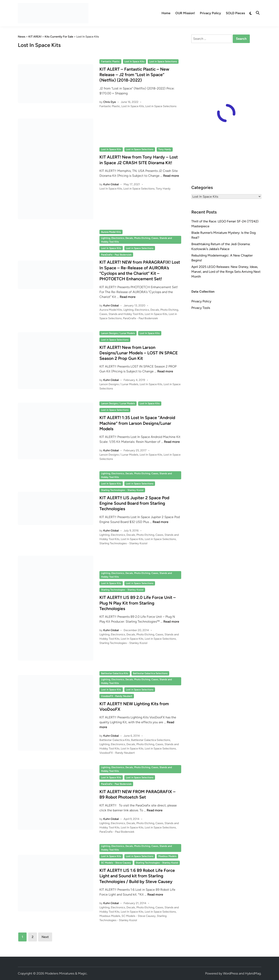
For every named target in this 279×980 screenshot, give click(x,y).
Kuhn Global (111, 184)
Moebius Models (167, 856)
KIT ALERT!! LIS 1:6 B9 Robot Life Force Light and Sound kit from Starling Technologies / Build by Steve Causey (137, 876)
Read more (171, 176)
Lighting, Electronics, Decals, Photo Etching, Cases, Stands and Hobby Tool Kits (136, 240)
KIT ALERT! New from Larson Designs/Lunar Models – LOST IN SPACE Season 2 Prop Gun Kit (139, 353)
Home (166, 13)
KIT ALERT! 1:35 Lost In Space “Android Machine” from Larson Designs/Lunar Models (137, 423)
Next (45, 937)
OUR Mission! (185, 13)
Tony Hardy (165, 149)
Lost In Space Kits (134, 61)
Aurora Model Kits (111, 232)
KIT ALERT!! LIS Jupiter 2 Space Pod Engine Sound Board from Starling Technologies (134, 503)
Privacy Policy (210, 13)
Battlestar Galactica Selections (150, 673)
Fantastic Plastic (110, 61)
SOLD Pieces (235, 13)
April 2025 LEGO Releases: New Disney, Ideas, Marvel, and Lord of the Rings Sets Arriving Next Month (226, 272)
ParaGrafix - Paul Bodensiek (116, 255)
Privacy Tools (201, 308)
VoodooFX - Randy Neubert (117, 696)
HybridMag (253, 973)
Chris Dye (110, 102)
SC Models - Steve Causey (116, 863)
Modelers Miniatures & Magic (66, 973)
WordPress (231, 973)
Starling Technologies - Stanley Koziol (122, 490)
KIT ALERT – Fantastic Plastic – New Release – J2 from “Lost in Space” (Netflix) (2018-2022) (134, 75)
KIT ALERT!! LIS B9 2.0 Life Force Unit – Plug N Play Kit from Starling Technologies (138, 603)
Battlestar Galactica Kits (115, 673)
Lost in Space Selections (163, 61)
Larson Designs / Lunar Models (118, 333)
